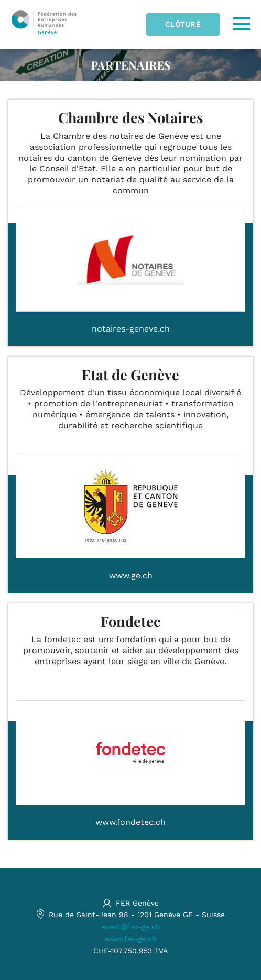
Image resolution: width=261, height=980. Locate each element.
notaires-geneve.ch (131, 329)
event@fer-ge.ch (131, 927)
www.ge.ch (131, 575)
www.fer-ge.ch (130, 939)
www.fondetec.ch (130, 822)
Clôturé (183, 24)
